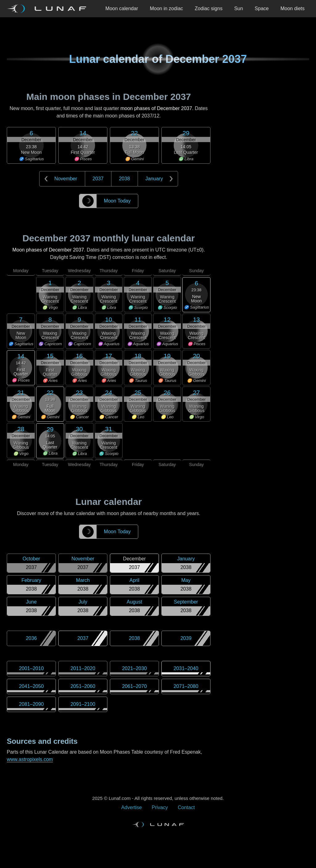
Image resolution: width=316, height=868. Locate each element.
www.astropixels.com (30, 759)
